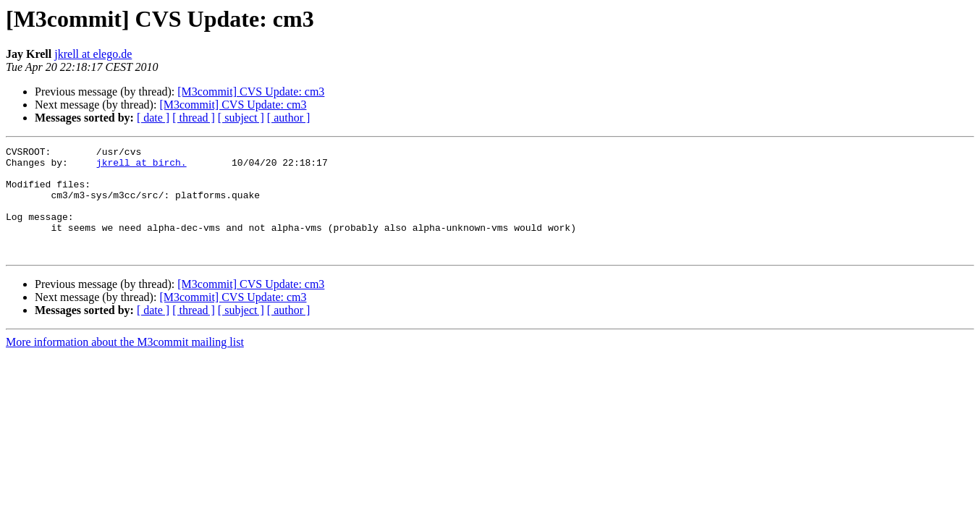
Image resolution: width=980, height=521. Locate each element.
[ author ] (289, 118)
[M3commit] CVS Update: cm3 (251, 92)
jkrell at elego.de (93, 54)
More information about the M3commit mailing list (125, 364)
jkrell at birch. (141, 166)
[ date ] (153, 118)
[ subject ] (241, 118)
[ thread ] (194, 118)
